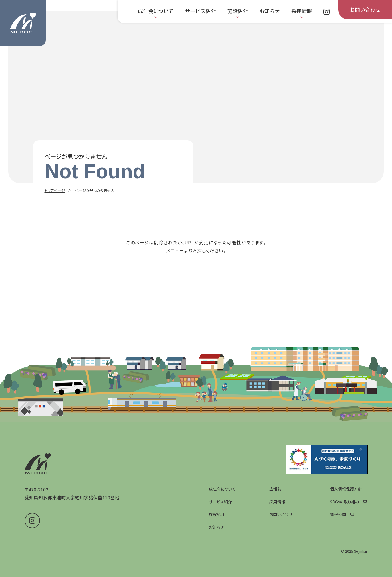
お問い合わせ (281, 514)
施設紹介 (217, 514)
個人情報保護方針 (346, 489)
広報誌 (275, 489)
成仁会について (222, 489)
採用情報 (277, 502)
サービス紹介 (220, 502)
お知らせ (216, 527)
